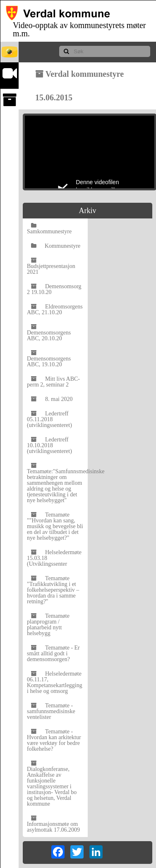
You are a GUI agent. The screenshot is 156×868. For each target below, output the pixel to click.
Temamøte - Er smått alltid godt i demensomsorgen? (53, 653)
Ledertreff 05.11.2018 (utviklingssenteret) (49, 419)
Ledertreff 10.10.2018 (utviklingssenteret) (49, 445)
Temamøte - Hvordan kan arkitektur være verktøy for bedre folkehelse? (54, 740)
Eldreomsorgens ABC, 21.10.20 (55, 309)
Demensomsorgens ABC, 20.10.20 (49, 333)
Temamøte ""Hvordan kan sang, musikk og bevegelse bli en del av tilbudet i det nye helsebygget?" (55, 526)
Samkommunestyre (49, 229)
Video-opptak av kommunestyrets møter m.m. (79, 29)
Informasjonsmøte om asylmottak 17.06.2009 (53, 824)
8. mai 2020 (52, 399)
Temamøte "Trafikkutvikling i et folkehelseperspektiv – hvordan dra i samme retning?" (53, 590)
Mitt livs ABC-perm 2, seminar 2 (53, 382)
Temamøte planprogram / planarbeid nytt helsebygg (48, 625)
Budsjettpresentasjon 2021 (51, 266)
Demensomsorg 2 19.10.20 (54, 289)
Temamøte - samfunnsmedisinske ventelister (51, 711)
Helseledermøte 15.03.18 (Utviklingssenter (54, 558)
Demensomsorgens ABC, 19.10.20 (49, 359)
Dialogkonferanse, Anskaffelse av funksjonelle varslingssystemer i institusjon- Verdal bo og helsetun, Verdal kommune (52, 784)
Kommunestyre (56, 246)
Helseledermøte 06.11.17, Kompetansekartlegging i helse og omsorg (55, 682)
